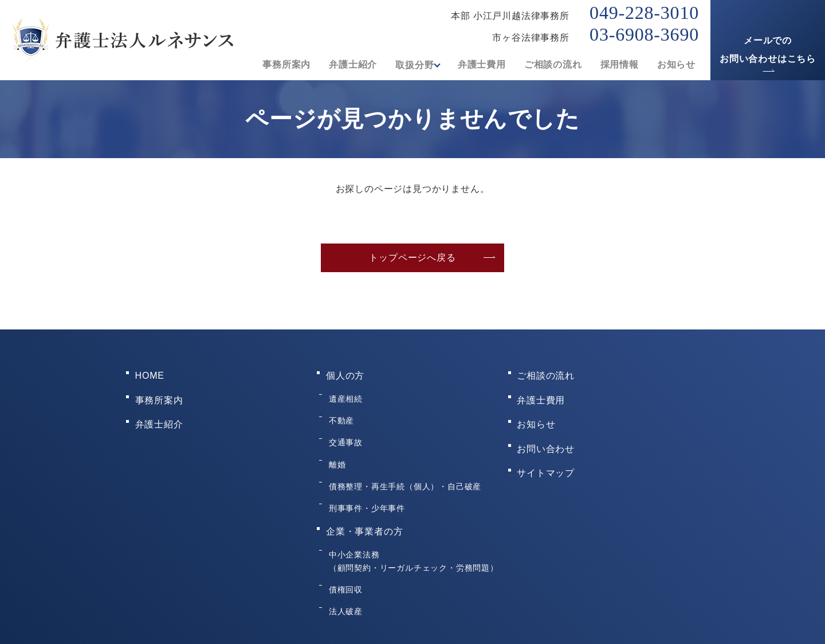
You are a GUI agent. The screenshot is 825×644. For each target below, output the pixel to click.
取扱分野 (411, 65)
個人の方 (345, 373)
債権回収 (344, 537)
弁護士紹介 (349, 65)
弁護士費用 (482, 65)
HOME (150, 373)
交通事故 (344, 423)
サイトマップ (546, 446)
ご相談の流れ (553, 65)
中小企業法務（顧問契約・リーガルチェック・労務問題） (412, 514)
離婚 (336, 439)
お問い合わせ (546, 428)
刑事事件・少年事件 (365, 473)
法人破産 (344, 553)
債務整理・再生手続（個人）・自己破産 (403, 456)
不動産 (340, 406)
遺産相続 (344, 390)
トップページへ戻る (412, 258)
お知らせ (676, 65)
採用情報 (620, 65)
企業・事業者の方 (364, 490)
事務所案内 (283, 65)
